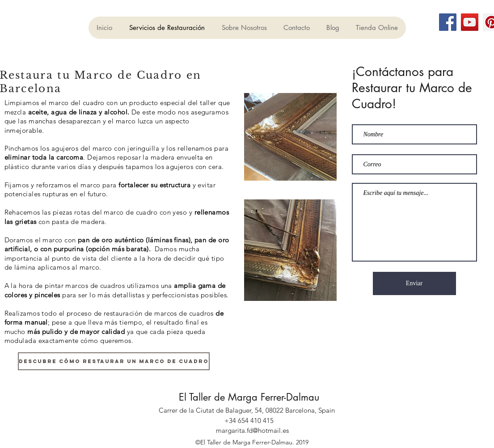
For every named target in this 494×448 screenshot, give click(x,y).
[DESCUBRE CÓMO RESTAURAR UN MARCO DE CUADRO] (114, 361)
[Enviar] (414, 283)
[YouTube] (470, 22)
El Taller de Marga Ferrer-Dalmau (249, 397)
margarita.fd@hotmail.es (252, 430)
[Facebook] (448, 22)
